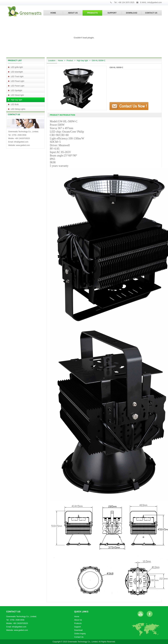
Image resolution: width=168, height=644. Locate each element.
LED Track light (17, 77)
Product (70, 61)
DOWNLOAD (132, 13)
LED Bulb (15, 104)
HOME (53, 13)
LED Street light (17, 95)
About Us (78, 620)
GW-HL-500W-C (99, 61)
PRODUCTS (92, 13)
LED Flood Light (17, 81)
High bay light (16, 100)
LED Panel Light (17, 86)
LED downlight (17, 72)
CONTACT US (151, 13)
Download (78, 630)
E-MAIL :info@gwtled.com (151, 2)
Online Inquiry (80, 634)
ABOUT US (73, 13)
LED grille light (17, 67)
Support (77, 627)
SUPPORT (112, 13)
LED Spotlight (16, 90)
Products (78, 623)
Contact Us (79, 637)
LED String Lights (18, 109)
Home (60, 61)
